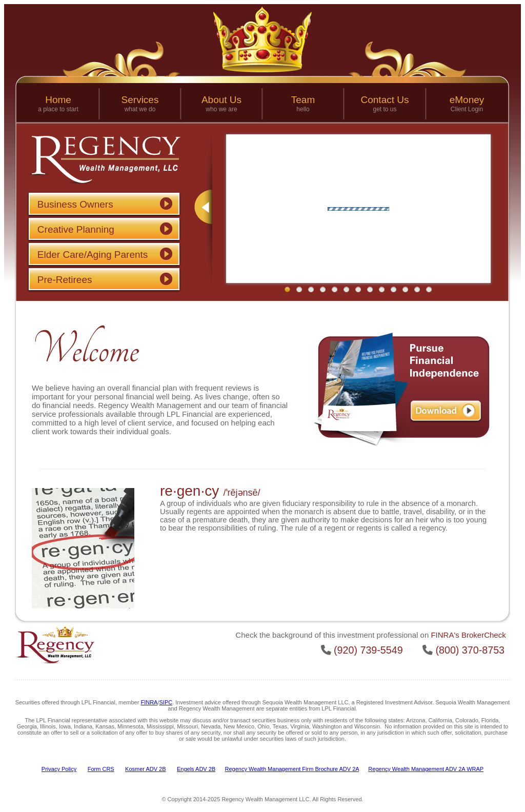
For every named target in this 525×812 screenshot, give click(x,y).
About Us (221, 100)
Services (140, 100)
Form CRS (101, 769)
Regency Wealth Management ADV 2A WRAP (426, 769)
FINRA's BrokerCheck (468, 635)
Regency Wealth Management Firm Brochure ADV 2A (292, 769)
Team (303, 100)
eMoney (467, 100)
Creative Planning (76, 229)
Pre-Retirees (65, 280)
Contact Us (385, 100)
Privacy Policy (59, 769)
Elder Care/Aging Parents (93, 255)
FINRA (149, 702)
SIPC (166, 702)
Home (58, 100)
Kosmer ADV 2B (145, 769)
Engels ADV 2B (196, 769)
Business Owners (75, 204)
